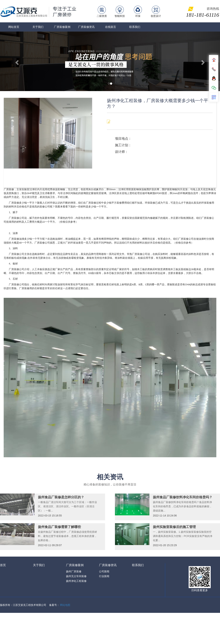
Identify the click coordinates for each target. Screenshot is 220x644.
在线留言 (111, 27)
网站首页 (14, 27)
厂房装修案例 (62, 27)
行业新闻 (104, 576)
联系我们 (135, 27)
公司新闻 (104, 571)
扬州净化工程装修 (76, 581)
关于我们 (38, 27)
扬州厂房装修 (74, 571)
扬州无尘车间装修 (76, 576)
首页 (3, 565)
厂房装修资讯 (86, 27)
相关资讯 (110, 477)
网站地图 (65, 605)
